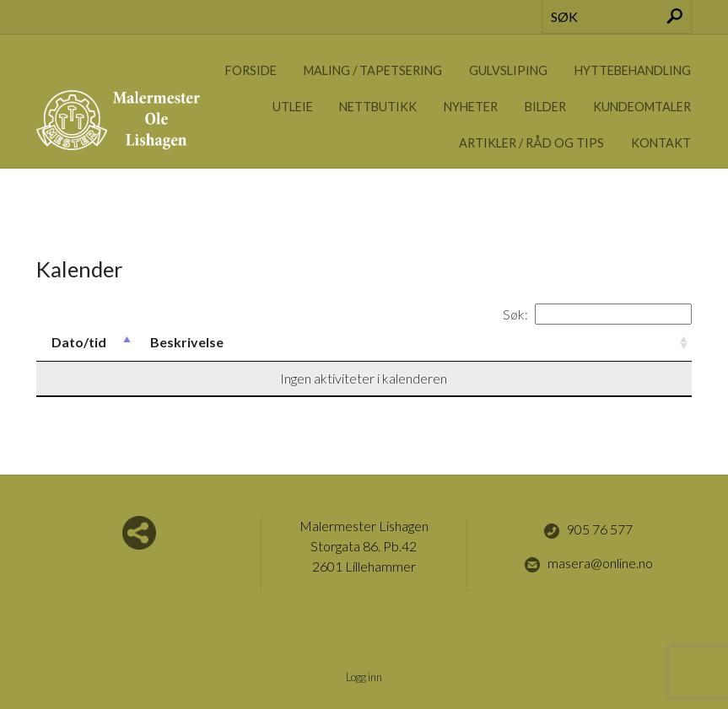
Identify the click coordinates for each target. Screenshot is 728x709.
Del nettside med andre (139, 533)
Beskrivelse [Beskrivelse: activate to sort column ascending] (187, 342)
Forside (251, 70)
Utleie (293, 107)
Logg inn (364, 677)
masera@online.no (588, 564)
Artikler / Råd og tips (531, 143)
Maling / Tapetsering (373, 70)
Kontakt (661, 143)
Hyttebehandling (633, 70)
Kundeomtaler (642, 107)
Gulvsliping (508, 70)
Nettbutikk (378, 107)
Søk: (597, 314)
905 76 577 (588, 530)
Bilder (545, 107)
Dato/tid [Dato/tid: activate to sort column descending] (79, 342)
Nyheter (471, 107)
